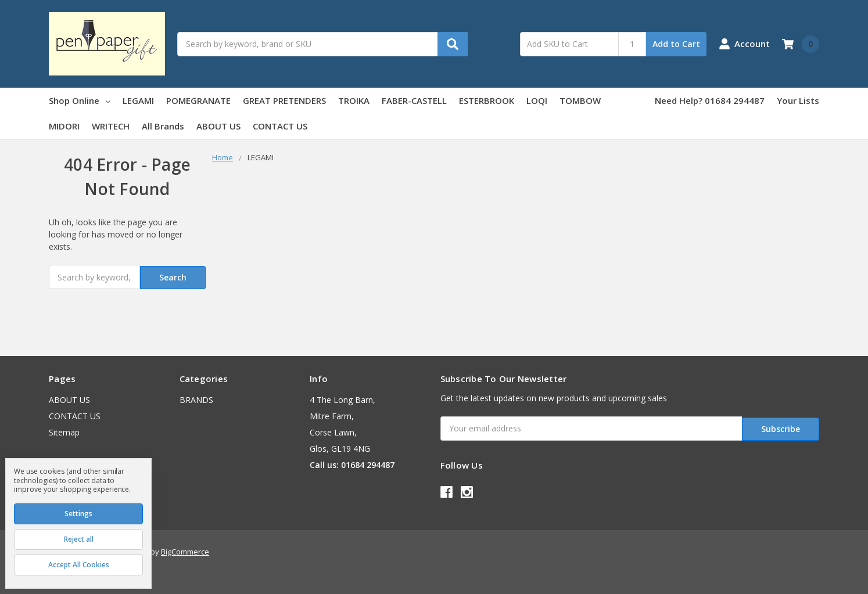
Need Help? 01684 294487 (710, 100)
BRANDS (196, 398)
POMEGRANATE (198, 100)
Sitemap (64, 431)
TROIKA (354, 100)
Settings (78, 514)
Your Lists (798, 100)
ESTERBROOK (487, 100)
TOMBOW (580, 100)
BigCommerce (185, 548)
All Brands (163, 126)
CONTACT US (280, 126)
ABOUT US (218, 126)
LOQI (537, 100)
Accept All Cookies (79, 565)
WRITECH (111, 126)
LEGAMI (138, 100)
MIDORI (64, 126)
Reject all (79, 539)
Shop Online (80, 100)
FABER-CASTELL (414, 100)
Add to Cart (676, 44)
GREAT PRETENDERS (284, 100)
